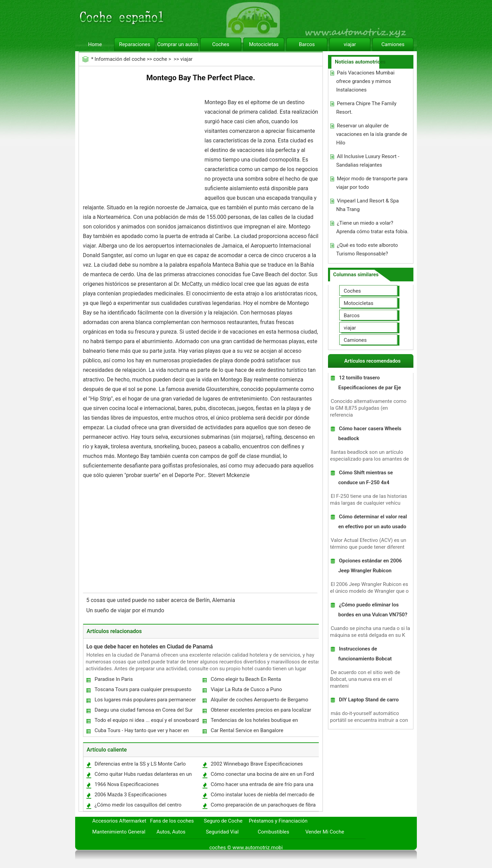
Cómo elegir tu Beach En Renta (246, 679)
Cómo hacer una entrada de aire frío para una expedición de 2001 (262, 786)
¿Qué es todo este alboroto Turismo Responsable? (367, 249)
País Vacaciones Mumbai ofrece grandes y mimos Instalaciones (365, 81)
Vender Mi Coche (325, 832)
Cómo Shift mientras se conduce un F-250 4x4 (366, 478)
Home (95, 44)
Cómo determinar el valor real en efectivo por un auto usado (373, 522)
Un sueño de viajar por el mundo (126, 610)
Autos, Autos (171, 832)
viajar (350, 44)
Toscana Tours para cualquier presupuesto (143, 689)
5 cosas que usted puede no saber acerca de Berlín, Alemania (161, 600)
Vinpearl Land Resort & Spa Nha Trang (367, 205)
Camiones (393, 44)
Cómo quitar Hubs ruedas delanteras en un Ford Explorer (143, 776)
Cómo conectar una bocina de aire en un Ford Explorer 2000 (262, 776)
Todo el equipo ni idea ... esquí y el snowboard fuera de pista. (147, 722)
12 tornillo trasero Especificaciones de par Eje (370, 383)
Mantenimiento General (119, 832)
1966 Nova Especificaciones (127, 784)
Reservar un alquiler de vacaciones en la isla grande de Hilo (372, 134)
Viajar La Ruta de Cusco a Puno (247, 689)
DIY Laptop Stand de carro (369, 700)
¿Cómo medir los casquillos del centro (138, 805)
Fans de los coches (172, 821)
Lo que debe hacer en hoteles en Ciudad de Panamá (150, 647)
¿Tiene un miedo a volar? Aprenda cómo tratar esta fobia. (372, 227)
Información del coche (120, 59)
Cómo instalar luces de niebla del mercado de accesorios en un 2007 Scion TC (262, 796)
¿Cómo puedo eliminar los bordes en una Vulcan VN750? (373, 610)
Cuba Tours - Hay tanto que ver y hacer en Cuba (141, 732)
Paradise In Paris (114, 679)
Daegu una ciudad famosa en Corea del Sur (144, 710)
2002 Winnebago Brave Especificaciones (257, 764)
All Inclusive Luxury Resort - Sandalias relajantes (368, 161)
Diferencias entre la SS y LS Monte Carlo (140, 764)
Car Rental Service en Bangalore (247, 730)
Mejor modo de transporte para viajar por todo (372, 183)
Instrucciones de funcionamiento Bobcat (365, 654)
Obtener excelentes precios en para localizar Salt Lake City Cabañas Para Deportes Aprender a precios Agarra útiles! (261, 711)
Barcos (307, 44)
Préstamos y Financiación (278, 821)
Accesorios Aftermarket (119, 821)
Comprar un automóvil (178, 44)
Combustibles (273, 832)
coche (160, 59)
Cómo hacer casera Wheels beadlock (370, 433)
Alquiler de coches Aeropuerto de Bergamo (259, 700)
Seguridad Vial (222, 832)
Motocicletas (264, 44)
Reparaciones (135, 44)
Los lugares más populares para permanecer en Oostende (145, 701)
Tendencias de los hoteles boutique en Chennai (254, 722)
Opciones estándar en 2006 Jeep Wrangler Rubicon (370, 566)
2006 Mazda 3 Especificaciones (131, 795)
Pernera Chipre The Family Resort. (366, 108)
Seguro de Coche (223, 821)
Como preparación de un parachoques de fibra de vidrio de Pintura (263, 806)
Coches (221, 44)
